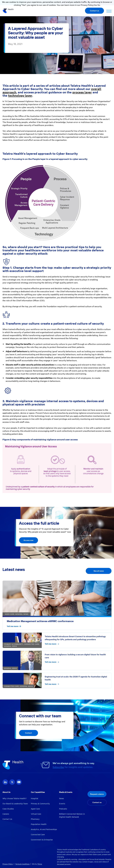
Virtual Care (36, 814)
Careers (6, 814)
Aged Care (35, 809)
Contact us (94, 11)
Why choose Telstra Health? (15, 799)
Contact (28, 733)
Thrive (40, 864)
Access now (28, 540)
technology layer (20, 96)
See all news (99, 571)
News (61, 799)
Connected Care (38, 835)
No (99, 5)
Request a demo (97, 794)
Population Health (39, 824)
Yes (95, 5)
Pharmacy (35, 819)
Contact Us (7, 819)
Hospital (34, 799)
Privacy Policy (8, 864)
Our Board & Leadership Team (15, 804)
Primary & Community (40, 804)
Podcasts (63, 809)
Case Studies (8, 809)
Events (62, 804)
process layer (82, 92)
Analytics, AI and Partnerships (44, 829)
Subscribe (58, 767)
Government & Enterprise (42, 840)
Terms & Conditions (22, 864)
